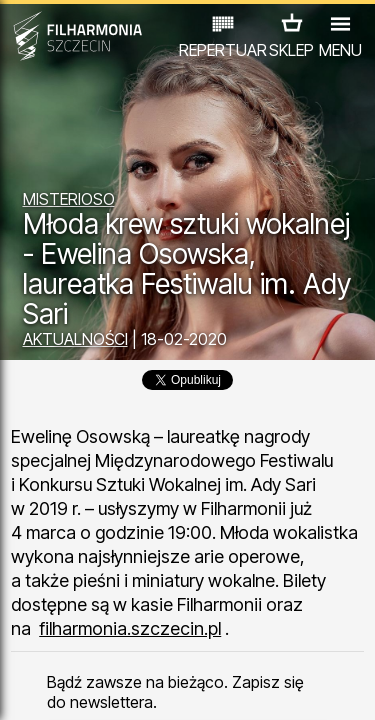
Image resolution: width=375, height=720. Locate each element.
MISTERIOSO (69, 199)
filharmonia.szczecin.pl (130, 628)
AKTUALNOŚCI (75, 339)
